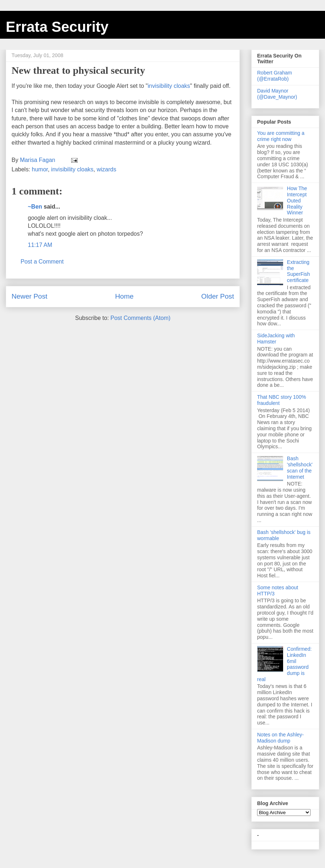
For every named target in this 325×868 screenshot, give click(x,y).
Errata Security (57, 27)
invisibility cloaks (169, 86)
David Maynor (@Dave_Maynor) (277, 94)
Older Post (218, 296)
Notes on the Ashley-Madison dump (280, 738)
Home (124, 296)
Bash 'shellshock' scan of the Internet (300, 467)
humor (40, 169)
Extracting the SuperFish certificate (299, 271)
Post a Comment (42, 262)
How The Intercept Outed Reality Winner (297, 200)
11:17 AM (40, 245)
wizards (107, 169)
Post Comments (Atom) (140, 318)
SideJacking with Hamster (276, 339)
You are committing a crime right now (281, 136)
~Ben (35, 207)
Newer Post (29, 296)
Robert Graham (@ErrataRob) (274, 76)
